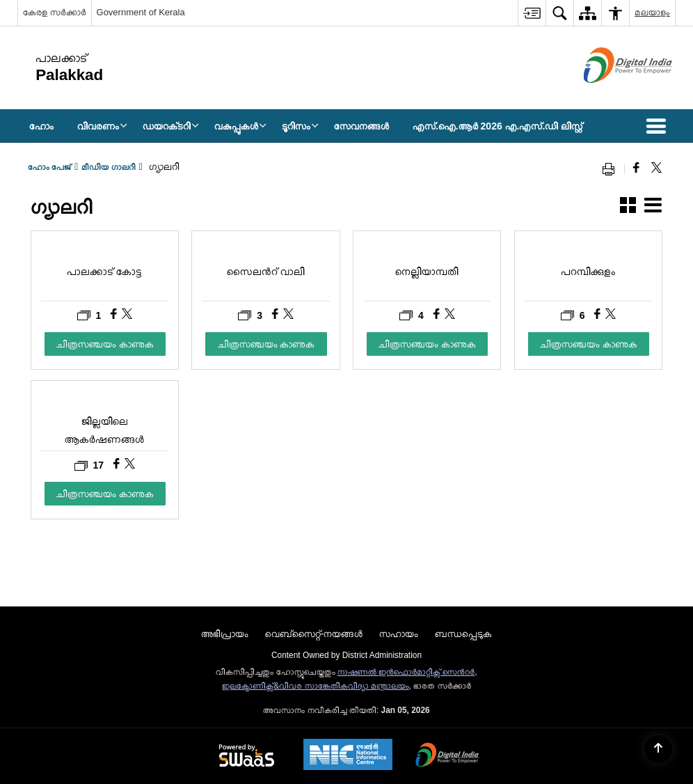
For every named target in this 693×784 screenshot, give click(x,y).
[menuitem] (532, 13)
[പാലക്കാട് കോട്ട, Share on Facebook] (115, 315)
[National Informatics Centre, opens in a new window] (348, 756)
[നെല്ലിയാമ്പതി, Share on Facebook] (438, 315)
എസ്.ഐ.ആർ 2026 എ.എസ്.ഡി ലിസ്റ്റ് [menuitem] (497, 126)
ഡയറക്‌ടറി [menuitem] (171, 126)
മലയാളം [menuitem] (652, 12)
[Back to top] (658, 749)
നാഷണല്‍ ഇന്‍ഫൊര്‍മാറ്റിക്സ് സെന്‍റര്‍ (406, 672)
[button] (659, 126)
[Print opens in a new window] (612, 168)
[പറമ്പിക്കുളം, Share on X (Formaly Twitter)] (611, 315)
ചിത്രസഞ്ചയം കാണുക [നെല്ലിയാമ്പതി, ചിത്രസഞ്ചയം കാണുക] (427, 344)
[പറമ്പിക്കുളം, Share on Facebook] (599, 315)
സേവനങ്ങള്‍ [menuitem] (361, 126)
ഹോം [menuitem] (41, 126)
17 (89, 465)
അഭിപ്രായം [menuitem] (225, 634)
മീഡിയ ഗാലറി (108, 167)
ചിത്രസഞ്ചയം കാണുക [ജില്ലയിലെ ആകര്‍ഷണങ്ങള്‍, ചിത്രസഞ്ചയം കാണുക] (105, 494)
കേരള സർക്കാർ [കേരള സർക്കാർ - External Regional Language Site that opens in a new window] (55, 12)
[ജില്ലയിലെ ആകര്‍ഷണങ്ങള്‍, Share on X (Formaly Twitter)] (130, 465)
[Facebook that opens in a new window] (636, 168)
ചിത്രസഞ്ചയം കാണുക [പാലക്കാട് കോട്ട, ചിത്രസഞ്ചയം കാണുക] (105, 344)
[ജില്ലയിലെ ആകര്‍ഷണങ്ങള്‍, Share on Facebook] (118, 465)
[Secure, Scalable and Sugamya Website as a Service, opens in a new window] (247, 756)
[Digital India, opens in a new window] (447, 756)
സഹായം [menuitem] (399, 634)
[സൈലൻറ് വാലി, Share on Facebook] (277, 315)
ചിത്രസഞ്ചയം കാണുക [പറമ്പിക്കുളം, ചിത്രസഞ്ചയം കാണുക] (589, 344)
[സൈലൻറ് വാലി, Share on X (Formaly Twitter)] (288, 315)
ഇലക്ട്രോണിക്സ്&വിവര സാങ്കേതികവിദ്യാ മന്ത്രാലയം (316, 686)
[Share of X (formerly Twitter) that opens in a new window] (656, 168)
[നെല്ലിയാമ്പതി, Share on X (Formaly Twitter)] (450, 315)
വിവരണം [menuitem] (102, 126)
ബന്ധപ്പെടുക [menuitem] (463, 634)
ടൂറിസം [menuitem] (300, 126)
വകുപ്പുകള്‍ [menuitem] (240, 126)
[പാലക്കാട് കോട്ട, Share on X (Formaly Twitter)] (127, 315)
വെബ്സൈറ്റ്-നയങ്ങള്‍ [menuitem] (314, 634)
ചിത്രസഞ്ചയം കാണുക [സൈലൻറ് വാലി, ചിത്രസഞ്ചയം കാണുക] (266, 344)
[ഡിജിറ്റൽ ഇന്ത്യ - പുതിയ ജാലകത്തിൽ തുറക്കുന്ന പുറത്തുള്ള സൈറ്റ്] (611, 95)
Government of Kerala (141, 12)
